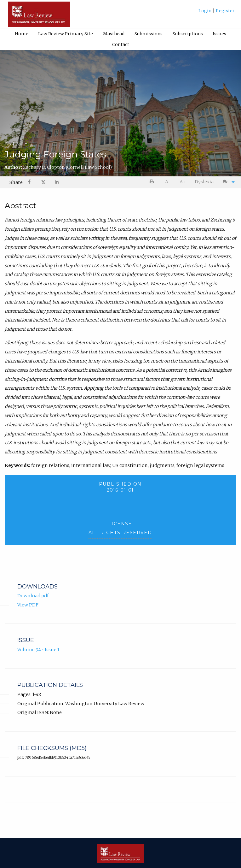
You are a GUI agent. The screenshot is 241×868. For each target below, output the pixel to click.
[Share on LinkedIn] (57, 183)
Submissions (149, 34)
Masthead (114, 34)
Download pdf (33, 596)
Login (206, 11)
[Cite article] (227, 182)
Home (22, 34)
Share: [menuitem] (17, 182)
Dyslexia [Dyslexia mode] (204, 182)
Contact (121, 44)
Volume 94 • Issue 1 (38, 650)
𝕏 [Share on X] (43, 182)
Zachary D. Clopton (67, 167)
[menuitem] (217, 13)
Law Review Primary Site (66, 34)
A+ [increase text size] (183, 182)
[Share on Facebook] (30, 183)
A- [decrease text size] (168, 182)
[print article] (153, 182)
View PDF (28, 605)
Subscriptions (188, 34)
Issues (219, 34)
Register (225, 11)
